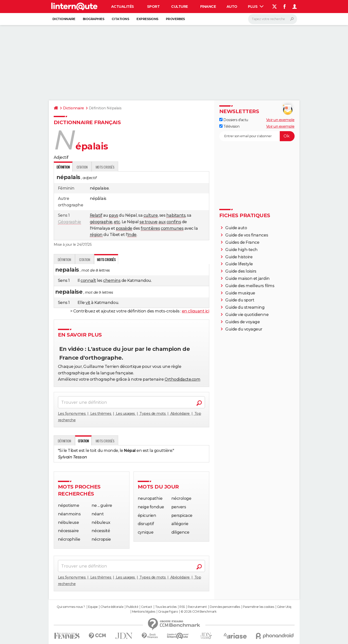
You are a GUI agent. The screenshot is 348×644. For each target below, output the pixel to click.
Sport (153, 7)
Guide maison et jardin (247, 278)
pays (113, 215)
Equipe (93, 607)
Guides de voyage (242, 322)
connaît (88, 280)
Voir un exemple (280, 120)
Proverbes (175, 19)
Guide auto (236, 228)
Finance (208, 7)
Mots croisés (105, 167)
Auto (232, 7)
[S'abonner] (257, 136)
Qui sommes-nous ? (71, 607)
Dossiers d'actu (234, 120)
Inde (132, 235)
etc (117, 222)
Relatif (96, 215)
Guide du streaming (245, 307)
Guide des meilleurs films (250, 286)
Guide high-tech (241, 250)
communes (172, 228)
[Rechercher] (273, 19)
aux (162, 222)
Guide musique (240, 293)
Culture (180, 7)
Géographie (69, 222)
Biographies (94, 19)
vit (88, 303)
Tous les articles (166, 607)
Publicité (132, 607)
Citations (120, 19)
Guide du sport (240, 300)
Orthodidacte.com (182, 379)
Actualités (123, 7)
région (96, 235)
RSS (182, 607)
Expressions (147, 19)
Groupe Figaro (168, 612)
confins (174, 222)
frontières (150, 228)
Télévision (229, 126)
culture (151, 215)
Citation (82, 167)
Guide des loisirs (241, 271)
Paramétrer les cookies (258, 607)
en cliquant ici (196, 311)
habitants (176, 215)
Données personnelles (225, 607)
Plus (256, 7)
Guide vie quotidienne (247, 315)
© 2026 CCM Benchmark (198, 612)
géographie (101, 222)
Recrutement (197, 607)
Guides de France (242, 242)
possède (124, 228)
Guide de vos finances (247, 235)
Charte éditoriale (112, 607)
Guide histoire (239, 257)
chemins (112, 280)
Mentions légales (144, 612)
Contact (147, 607)
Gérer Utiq (284, 607)
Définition (64, 259)
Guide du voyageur (244, 329)
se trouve (149, 222)
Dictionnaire (64, 19)
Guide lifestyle (239, 264)
